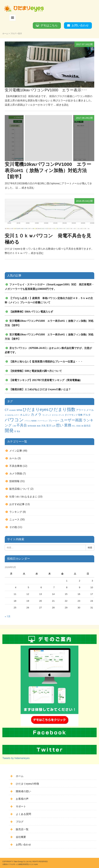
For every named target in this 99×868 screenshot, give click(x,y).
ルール (13, 458)
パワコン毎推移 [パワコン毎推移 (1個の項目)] (30, 421)
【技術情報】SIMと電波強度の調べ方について (36, 371)
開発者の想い (23, 791)
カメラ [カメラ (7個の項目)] (36, 414)
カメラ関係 (16, 474)
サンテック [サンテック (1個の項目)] (47, 415)
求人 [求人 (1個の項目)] (74, 426)
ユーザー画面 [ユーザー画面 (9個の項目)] (71, 420)
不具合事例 (16, 466)
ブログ (13, 34)
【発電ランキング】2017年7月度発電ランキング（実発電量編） (46, 380)
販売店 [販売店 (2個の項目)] (87, 426)
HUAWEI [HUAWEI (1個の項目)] (13, 410)
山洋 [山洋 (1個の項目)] (54, 426)
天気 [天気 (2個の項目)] (43, 426)
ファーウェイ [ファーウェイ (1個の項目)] (42, 421)
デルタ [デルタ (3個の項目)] (87, 415)
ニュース (14, 519)
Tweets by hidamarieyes (16, 758)
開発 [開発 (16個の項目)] (9, 431)
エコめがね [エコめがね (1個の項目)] (9, 415)
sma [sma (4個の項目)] (19, 410)
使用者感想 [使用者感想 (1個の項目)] (32, 426)
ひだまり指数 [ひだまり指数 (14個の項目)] (62, 409)
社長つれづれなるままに (23, 497)
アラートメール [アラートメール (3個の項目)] (85, 410)
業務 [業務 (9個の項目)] (68, 425)
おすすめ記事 (17, 504)
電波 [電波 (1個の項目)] (18, 431)
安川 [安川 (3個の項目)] (49, 425)
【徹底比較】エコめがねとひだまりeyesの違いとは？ (40, 389)
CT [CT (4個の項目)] (7, 410)
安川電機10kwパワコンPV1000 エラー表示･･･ (46, 90)
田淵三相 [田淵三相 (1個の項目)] (80, 426)
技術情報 (14, 481)
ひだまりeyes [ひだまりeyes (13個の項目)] (36, 409)
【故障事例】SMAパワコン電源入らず (31, 312)
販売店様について (19, 489)
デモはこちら (49, 25)
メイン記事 (16, 451)
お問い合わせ (80, 25)
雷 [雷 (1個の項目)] (15, 431)
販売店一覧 (22, 829)
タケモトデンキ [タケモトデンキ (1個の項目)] (58, 415)
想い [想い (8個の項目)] (60, 425)
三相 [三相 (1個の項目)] (14, 426)
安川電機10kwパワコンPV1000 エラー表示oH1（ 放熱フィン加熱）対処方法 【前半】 (48, 170)
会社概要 (21, 837)
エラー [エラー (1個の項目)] (17, 415)
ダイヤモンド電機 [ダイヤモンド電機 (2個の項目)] (73, 415)
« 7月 (8, 616)
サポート (21, 806)
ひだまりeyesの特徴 (27, 784)
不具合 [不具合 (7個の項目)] (22, 425)
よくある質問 (23, 814)
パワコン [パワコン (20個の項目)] (14, 420)
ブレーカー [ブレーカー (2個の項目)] (54, 421)
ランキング (16, 512)
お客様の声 (22, 799)
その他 (13, 527)
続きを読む (63, 105)
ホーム (5, 34)
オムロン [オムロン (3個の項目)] (25, 415)
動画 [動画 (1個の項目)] (39, 426)
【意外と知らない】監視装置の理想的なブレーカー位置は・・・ (46, 362)
